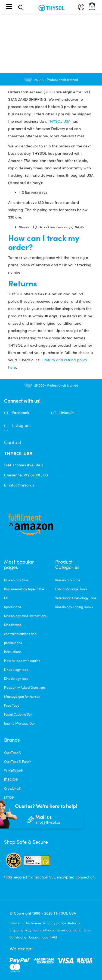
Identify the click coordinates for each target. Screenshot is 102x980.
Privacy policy (55, 923)
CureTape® (13, 753)
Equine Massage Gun (20, 723)
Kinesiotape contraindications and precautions (20, 634)
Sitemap (16, 923)
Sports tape (13, 607)
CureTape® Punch (18, 761)
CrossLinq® (13, 788)
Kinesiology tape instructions (25, 616)
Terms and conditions (73, 930)
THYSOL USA (59, 121)
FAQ (54, 937)
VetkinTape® (13, 770)
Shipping (16, 930)
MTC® (9, 797)
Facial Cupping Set (18, 714)
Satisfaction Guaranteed (29, 937)
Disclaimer (33, 923)
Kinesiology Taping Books (74, 607)
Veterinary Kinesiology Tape (76, 598)
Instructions (13, 652)
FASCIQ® (11, 779)
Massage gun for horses (22, 696)
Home (9, 24)
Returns (74, 923)
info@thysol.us (21, 485)
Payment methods (40, 930)
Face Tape (12, 705)
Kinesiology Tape (68, 580)
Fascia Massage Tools (71, 589)
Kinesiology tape (16, 580)
